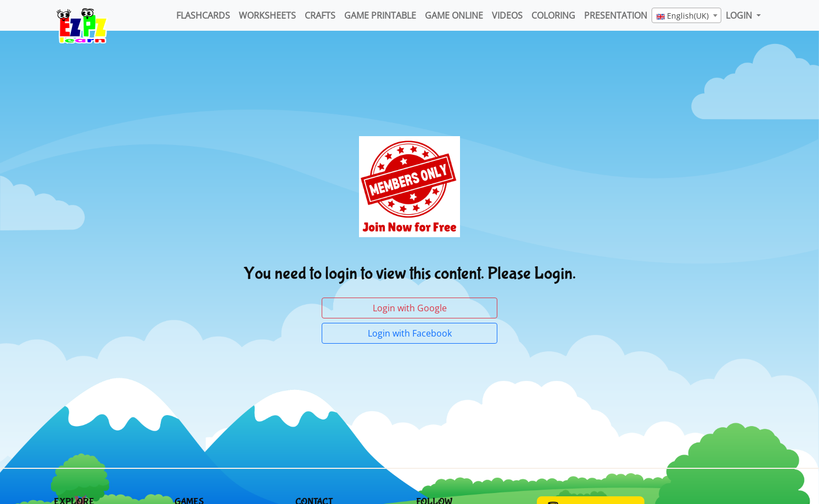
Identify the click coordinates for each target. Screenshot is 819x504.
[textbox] (686, 16)
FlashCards (203, 15)
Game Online (454, 15)
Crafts (320, 15)
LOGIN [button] (740, 15)
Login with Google (410, 308)
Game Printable (380, 15)
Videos (507, 15)
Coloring (553, 15)
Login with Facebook (410, 333)
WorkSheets (267, 15)
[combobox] (686, 15)
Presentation (616, 15)
